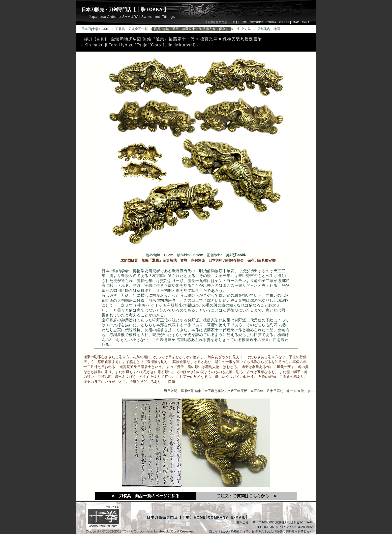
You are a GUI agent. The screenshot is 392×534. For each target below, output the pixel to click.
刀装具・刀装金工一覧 (132, 29)
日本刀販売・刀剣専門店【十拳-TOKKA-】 (125, 10)
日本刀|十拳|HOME (95, 29)
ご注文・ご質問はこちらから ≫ (247, 496)
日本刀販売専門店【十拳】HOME (226, 22)
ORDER (285, 22)
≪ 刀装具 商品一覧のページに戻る (145, 496)
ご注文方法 (243, 29)
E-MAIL (307, 22)
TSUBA (271, 22)
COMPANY (218, 517)
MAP (296, 22)
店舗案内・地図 (269, 29)
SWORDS (257, 22)
